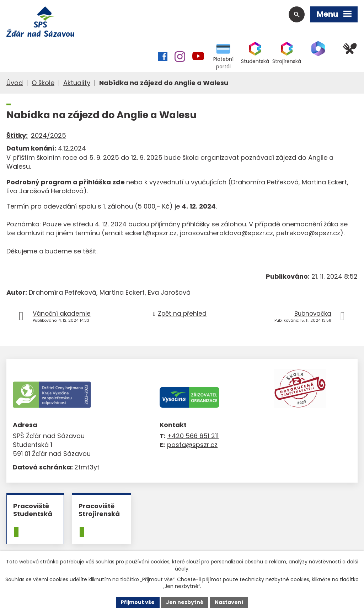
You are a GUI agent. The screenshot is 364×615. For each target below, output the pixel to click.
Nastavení (229, 602)
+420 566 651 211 (193, 436)
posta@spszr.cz (192, 445)
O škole (43, 83)
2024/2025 (49, 135)
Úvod (15, 83)
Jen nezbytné (185, 602)
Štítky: (17, 135)
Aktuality (77, 83)
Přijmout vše (138, 602)
